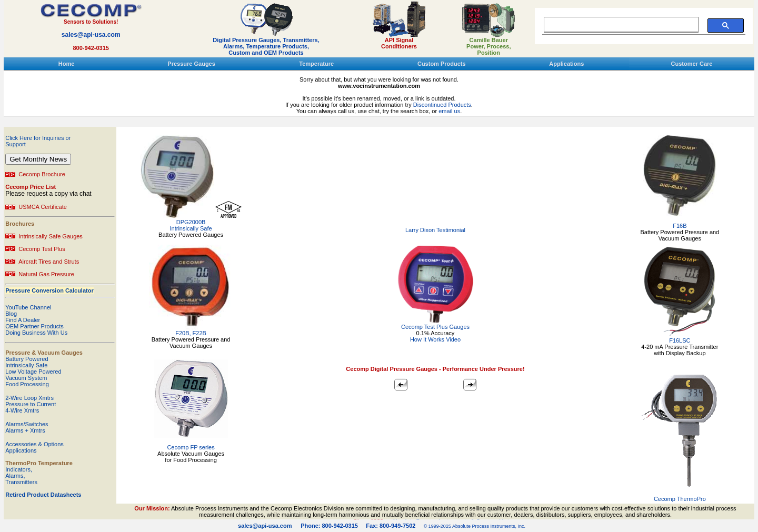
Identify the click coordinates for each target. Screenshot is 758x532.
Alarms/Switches (27, 424)
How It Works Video (435, 339)
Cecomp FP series (191, 447)
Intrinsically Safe (26, 365)
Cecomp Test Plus (42, 249)
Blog (11, 314)
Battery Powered (27, 359)
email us (449, 111)
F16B (680, 226)
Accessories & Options (34, 444)
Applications (566, 64)
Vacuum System (26, 378)
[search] (618, 25)
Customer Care (692, 64)
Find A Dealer (23, 320)
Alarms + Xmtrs (25, 430)
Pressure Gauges (191, 64)
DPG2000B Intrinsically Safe (191, 225)
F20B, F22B (191, 333)
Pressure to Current (31, 404)
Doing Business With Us (36, 333)
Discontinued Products (442, 105)
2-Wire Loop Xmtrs (29, 398)
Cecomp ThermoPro (680, 499)
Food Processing (27, 384)
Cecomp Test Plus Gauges (435, 324)
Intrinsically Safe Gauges (51, 236)
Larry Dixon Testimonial (435, 230)
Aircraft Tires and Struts (49, 262)
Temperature (316, 64)
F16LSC (680, 340)
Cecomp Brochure (42, 174)
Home (67, 64)
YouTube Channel (28, 307)
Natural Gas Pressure (46, 274)
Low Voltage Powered (33, 372)
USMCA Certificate (43, 207)
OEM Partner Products (34, 326)
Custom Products (442, 64)
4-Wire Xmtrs (22, 410)
